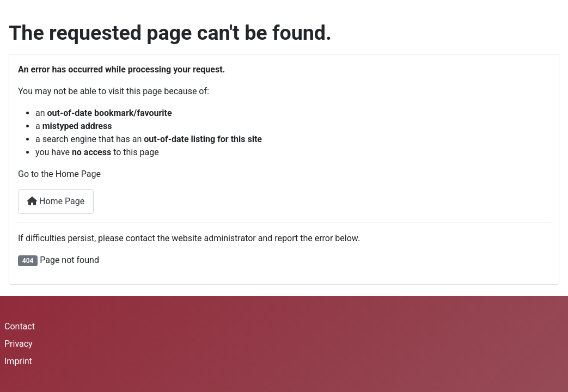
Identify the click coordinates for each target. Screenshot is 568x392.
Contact (20, 326)
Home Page (56, 201)
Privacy (19, 344)
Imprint (18, 361)
